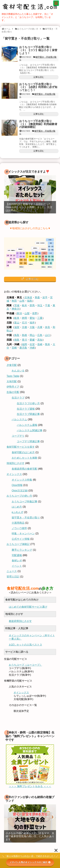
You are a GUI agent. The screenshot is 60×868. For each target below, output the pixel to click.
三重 (40, 318)
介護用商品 (18, 523)
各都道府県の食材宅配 (24, 469)
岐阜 (17, 318)
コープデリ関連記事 (28, 441)
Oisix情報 (17, 485)
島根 (24, 335)
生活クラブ (18, 398)
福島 (30, 301)
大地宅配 (12, 381)
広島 (40, 335)
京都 (24, 327)
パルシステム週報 (27, 425)
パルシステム (19, 419)
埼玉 (40, 305)
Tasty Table (13, 376)
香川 (24, 340)
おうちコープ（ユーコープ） (25, 666)
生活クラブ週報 (26, 409)
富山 (17, 323)
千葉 (48, 305)
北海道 (28, 297)
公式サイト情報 (21, 539)
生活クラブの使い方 (28, 403)
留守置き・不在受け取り (26, 518)
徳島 (17, 340)
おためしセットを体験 (24, 458)
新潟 (19, 313)
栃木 (24, 305)
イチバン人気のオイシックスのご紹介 (30, 862)
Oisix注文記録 (20, 491)
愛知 (32, 318)
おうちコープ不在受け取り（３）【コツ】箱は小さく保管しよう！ (38, 50)
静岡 (24, 318)
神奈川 (16, 309)
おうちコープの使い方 (19, 496)
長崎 (40, 344)
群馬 (32, 305)
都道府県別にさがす (20, 622)
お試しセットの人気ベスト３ (25, 646)
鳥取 (17, 335)
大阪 (32, 327)
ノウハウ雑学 (19, 528)
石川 (24, 323)
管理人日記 (13, 577)
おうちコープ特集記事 (24, 502)
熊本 (48, 344)
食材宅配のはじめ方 (23, 452)
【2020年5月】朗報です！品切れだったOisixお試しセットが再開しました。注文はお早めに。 (29, 207)
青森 (37, 297)
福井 (32, 323)
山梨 (27, 313)
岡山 (32, 335)
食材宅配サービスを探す (21, 447)
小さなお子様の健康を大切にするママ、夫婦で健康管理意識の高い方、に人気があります (30, 838)
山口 (48, 335)
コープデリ (18, 436)
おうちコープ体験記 (18, 544)
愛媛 (32, 340)
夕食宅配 (12, 365)
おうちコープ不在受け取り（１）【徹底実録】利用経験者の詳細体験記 (38, 124)
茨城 (17, 305)
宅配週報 (17, 555)
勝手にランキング (22, 550)
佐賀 (32, 344)
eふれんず (18, 512)
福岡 (24, 344)
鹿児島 (23, 348)
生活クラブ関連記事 (28, 414)
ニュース (12, 571)
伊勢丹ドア (13, 387)
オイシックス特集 (22, 480)
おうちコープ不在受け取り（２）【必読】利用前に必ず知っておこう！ (38, 87)
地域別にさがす (16, 463)
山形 (22, 301)
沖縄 (32, 348)
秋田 (14, 301)
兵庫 (40, 327)
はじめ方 (17, 507)
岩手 (45, 297)
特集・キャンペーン (23, 533)
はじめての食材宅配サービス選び (28, 607)
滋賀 (17, 327)
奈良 (48, 327)
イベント (17, 566)
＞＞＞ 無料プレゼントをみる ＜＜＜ (30, 788)
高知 (40, 340)
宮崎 (14, 348)
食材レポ (17, 561)
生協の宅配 (13, 392)
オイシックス (14, 474)
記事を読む (39, 77)
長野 (35, 313)
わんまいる (18, 371)
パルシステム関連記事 (30, 430)
